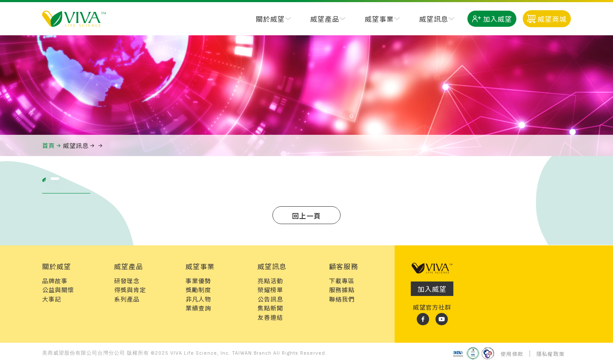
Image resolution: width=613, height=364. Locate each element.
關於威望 (270, 19)
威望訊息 (434, 19)
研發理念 (127, 281)
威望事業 (379, 19)
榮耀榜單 (270, 290)
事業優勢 (198, 281)
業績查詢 (198, 308)
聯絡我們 (342, 299)
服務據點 (342, 290)
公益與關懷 (58, 290)
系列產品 (127, 299)
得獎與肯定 (130, 290)
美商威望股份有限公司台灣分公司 (84, 353)
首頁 (49, 145)
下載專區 (342, 281)
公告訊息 (270, 299)
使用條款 (512, 354)
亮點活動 (270, 281)
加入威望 (492, 19)
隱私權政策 (550, 354)
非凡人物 (198, 299)
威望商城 (547, 19)
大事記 (52, 299)
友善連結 (270, 317)
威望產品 (325, 19)
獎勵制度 (198, 290)
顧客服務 (344, 266)
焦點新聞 (270, 308)
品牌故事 (55, 281)
